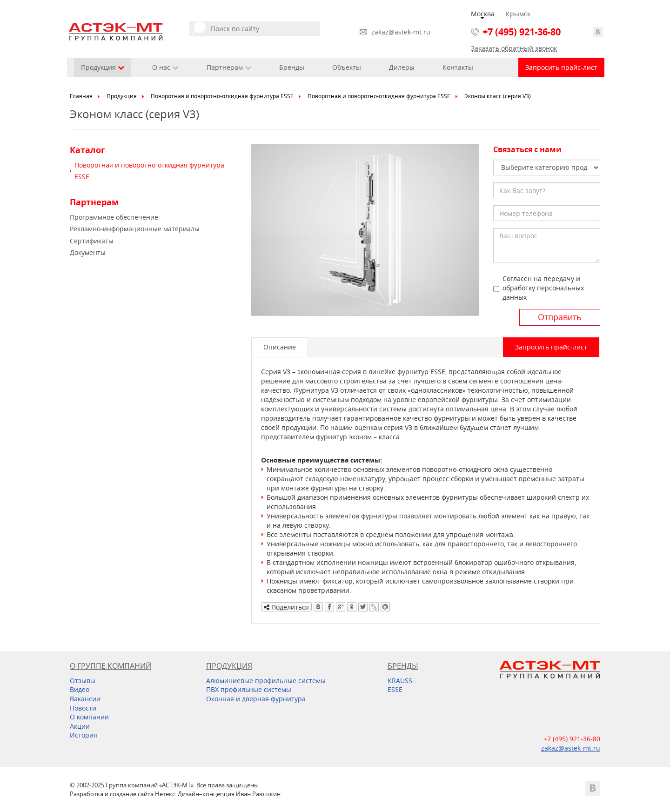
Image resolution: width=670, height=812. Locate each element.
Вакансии (85, 699)
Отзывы (83, 681)
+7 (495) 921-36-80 (522, 32)
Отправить (560, 317)
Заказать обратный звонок (514, 48)
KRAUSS (400, 681)
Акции (80, 726)
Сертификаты (92, 241)
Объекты (347, 67)
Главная (81, 96)
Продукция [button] (103, 67)
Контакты (458, 67)
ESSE (395, 689)
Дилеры (402, 67)
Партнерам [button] (229, 67)
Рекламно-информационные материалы (135, 229)
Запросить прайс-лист (561, 67)
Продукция (122, 96)
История (84, 735)
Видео (80, 689)
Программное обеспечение (114, 217)
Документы (88, 252)
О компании (89, 717)
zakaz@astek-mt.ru (401, 32)
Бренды (292, 67)
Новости (83, 708)
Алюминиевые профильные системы (266, 681)
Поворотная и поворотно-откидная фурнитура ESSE (222, 96)
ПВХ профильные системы (249, 689)
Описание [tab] (280, 347)
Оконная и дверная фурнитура (256, 699)
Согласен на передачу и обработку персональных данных (543, 288)
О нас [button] (165, 67)
